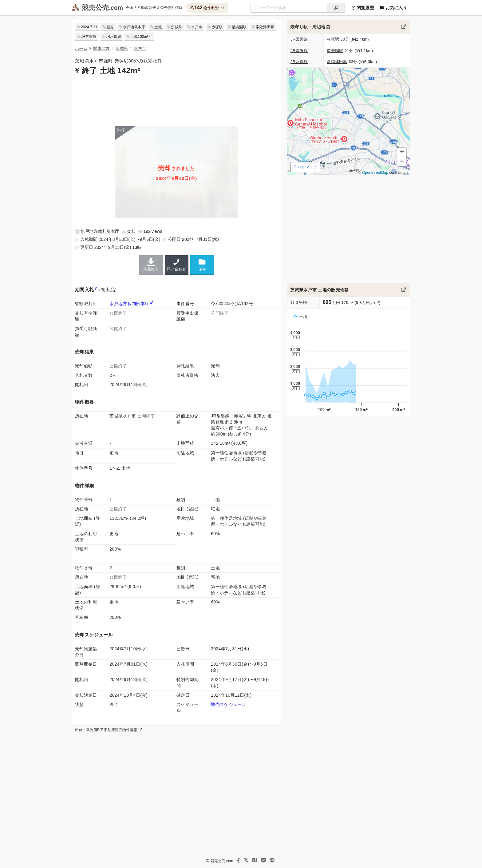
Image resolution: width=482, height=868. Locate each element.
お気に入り (393, 8)
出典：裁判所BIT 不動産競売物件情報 (108, 730)
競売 (110, 27)
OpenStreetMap (375, 173)
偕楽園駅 (239, 27)
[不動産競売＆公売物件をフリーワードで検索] (289, 8)
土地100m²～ (141, 37)
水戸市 (197, 27)
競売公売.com (222, 861)
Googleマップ (305, 167)
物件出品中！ (208, 8)
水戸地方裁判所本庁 (129, 304)
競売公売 (95, 8)
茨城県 (176, 27)
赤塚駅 (217, 27)
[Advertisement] (176, 100)
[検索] (336, 8)
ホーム (81, 48)
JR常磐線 (89, 37)
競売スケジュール (229, 704)
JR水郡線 (114, 37)
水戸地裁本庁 (134, 27)
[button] (402, 153)
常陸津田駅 (265, 27)
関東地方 (101, 48)
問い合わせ (177, 265)
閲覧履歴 (362, 8)
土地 (158, 27)
